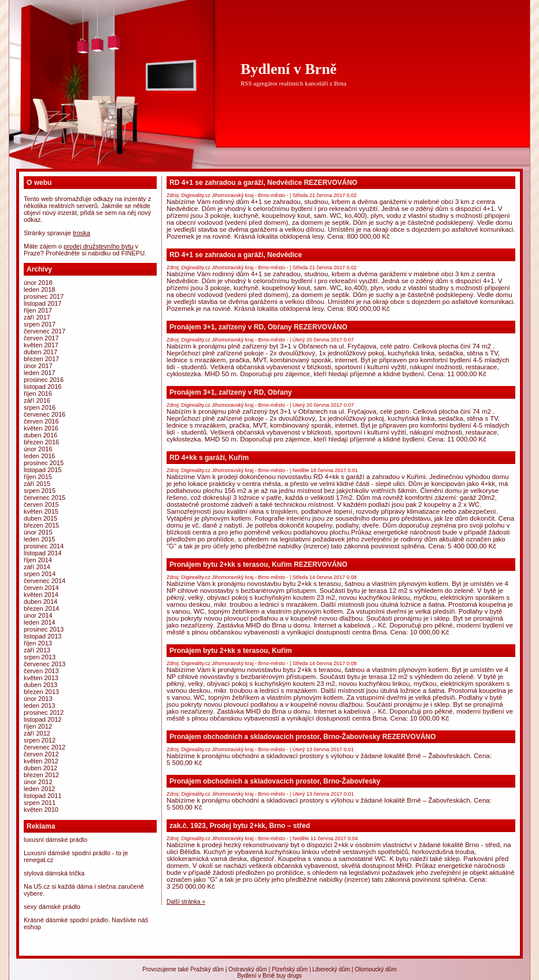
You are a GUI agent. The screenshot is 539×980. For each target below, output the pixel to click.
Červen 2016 (41, 421)
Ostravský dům (248, 969)
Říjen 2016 (38, 394)
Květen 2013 (41, 678)
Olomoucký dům (375, 969)
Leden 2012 (39, 789)
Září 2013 (37, 650)
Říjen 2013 (38, 643)
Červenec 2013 (45, 664)
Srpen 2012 (40, 740)
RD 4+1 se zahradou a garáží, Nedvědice (236, 255)
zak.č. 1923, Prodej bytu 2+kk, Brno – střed (240, 826)
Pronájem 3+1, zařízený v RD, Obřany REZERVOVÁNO (259, 327)
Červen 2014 (41, 588)
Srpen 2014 (40, 574)
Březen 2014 (41, 608)
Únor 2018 (38, 283)
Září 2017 (37, 317)
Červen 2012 (41, 754)
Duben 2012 (40, 768)
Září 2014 (37, 567)
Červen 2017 (41, 338)
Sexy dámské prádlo (52, 907)
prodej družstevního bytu (98, 246)
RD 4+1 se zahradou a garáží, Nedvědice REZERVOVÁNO (263, 183)
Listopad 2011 (43, 796)
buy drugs (289, 976)
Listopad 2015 (43, 470)
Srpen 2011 (40, 803)
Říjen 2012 (38, 726)
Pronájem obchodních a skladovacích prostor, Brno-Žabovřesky (275, 781)
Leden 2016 (39, 456)
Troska (82, 233)
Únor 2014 (38, 615)
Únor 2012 (38, 782)
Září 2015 (37, 484)
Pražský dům (207, 969)
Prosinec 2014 (44, 546)
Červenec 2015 (45, 498)
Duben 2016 (40, 435)
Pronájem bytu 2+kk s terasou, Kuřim (231, 651)
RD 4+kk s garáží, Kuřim (209, 458)
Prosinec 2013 (44, 629)
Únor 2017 (38, 366)
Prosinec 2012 (44, 712)
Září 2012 (37, 733)
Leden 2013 (39, 706)
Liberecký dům (331, 969)
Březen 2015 (41, 525)
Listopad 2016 (43, 387)
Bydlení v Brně (289, 69)
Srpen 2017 (40, 324)
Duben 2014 (40, 602)
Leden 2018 (39, 289)
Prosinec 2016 (44, 380)
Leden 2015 (39, 539)
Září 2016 (37, 400)
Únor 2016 (38, 449)
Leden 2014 (39, 622)
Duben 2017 (40, 352)
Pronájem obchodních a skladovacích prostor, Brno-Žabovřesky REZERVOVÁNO (303, 737)
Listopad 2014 (43, 553)
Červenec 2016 (45, 414)
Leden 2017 (39, 373)
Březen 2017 (41, 359)
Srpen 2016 (40, 407)
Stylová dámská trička (54, 873)
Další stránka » (186, 902)
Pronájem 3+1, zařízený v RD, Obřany (231, 392)
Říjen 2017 (38, 310)
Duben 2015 (40, 518)
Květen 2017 (41, 345)
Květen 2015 (41, 511)
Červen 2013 (41, 671)
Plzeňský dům (290, 969)
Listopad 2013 (43, 636)
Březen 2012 (41, 775)
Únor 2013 (38, 699)
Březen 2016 (41, 442)
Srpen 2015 (40, 491)
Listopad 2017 (43, 303)
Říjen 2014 (38, 560)
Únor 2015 (38, 532)
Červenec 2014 (45, 581)
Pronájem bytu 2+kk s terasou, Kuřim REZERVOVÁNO (259, 565)
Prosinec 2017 (44, 296)
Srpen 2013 (40, 657)
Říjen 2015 (38, 477)
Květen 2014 (41, 595)
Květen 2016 (41, 428)
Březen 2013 (41, 692)
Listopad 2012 (43, 719)
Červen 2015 (41, 504)
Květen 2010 (41, 810)
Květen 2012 (41, 761)
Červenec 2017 (45, 331)
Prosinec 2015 (44, 463)
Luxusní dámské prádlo (56, 840)
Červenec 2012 (45, 747)
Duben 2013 (40, 685)
